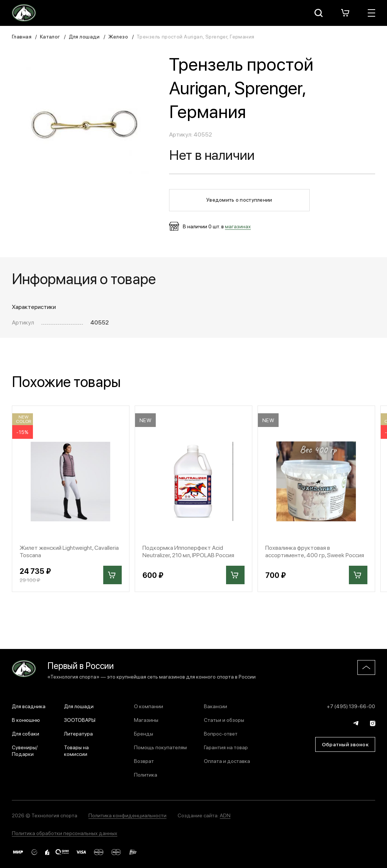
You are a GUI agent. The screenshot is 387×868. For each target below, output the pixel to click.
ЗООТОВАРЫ (80, 720)
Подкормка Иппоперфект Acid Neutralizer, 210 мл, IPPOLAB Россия (188, 551)
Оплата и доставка (227, 761)
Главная (22, 36)
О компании (149, 706)
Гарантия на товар (226, 747)
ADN (225, 815)
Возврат (144, 761)
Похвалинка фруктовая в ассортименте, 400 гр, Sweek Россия (315, 551)
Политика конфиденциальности (127, 815)
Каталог (50, 36)
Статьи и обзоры (224, 720)
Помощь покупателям (160, 747)
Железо (118, 36)
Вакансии (216, 706)
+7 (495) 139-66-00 (351, 706)
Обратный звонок (345, 744)
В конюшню (26, 720)
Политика (146, 774)
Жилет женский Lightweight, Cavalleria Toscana (69, 551)
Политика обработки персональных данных (65, 833)
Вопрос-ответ (221, 733)
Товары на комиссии (76, 750)
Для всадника (29, 706)
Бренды (144, 733)
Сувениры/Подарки (25, 750)
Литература (78, 733)
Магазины (146, 720)
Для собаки (26, 733)
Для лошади (84, 36)
